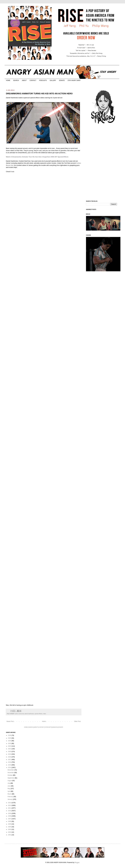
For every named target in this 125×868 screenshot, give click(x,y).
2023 (10, 744)
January (10, 799)
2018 (10, 757)
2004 (10, 827)
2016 (10, 762)
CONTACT (33, 80)
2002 (10, 832)
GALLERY (53, 80)
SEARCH (16, 80)
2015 (10, 765)
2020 (10, 752)
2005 (10, 824)
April (9, 791)
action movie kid (19, 714)
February (10, 797)
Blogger (77, 863)
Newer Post (10, 721)
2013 (10, 803)
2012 (10, 805)
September (11, 778)
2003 (10, 829)
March (10, 794)
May (9, 789)
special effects (38, 714)
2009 (10, 813)
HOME (8, 80)
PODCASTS (43, 80)
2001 (10, 835)
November (11, 773)
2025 (10, 738)
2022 (10, 746)
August (10, 781)
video (44, 714)
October (10, 775)
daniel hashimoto (29, 714)
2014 (10, 768)
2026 (10, 735)
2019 (10, 754)
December (11, 770)
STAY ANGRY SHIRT (74, 80)
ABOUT (24, 80)
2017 (10, 760)
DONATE (62, 80)
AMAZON (55, 727)
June (9, 786)
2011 (10, 808)
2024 (10, 741)
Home (44, 721)
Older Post (77, 721)
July (9, 783)
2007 (10, 819)
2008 (10, 816)
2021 (10, 749)
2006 (10, 821)
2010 (10, 811)
